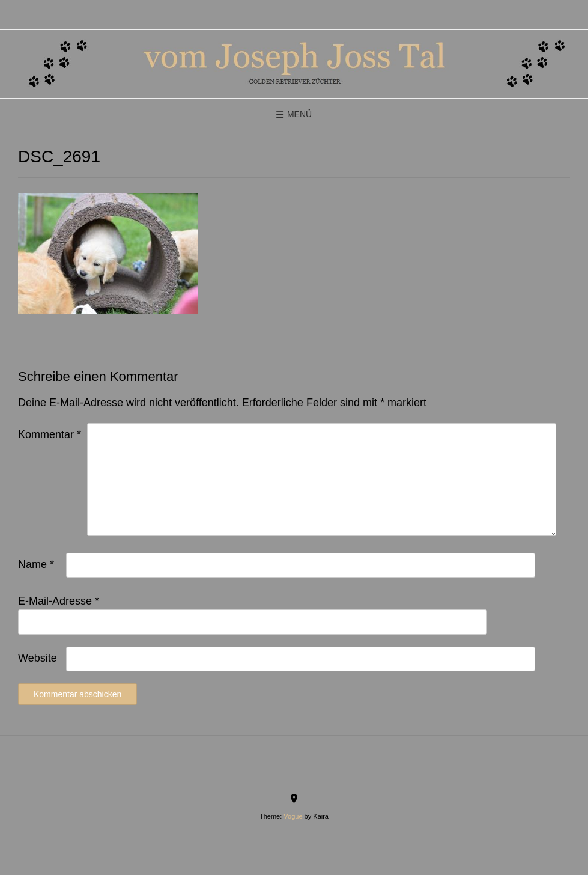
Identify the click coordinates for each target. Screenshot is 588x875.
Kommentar (50, 434)
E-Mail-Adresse (59, 601)
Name (36, 564)
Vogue (293, 816)
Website (38, 658)
